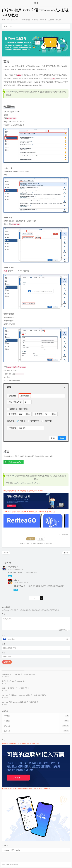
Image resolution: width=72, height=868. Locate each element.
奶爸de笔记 (12, 567)
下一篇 (66, 553)
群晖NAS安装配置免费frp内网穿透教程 (16, 688)
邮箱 (4, 644)
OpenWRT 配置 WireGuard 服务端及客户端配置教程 (20, 702)
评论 (4, 614)
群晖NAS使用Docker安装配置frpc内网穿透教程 (18, 674)
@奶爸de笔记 (18, 586)
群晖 (13, 850)
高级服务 (51, 20)
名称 (4, 635)
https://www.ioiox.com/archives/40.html (27, 483)
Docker (18, 850)
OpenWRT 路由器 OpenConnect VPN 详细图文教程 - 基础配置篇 (24, 695)
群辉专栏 (58, 20)
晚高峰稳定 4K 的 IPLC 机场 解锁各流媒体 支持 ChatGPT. (23, 491)
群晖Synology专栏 (13, 462)
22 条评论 (35, 20)
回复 (10, 576)
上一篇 (6, 553)
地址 (3, 653)
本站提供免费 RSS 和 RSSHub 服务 (14, 681)
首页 (6, 26)
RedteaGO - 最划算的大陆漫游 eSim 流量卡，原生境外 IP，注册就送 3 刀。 (30, 512)
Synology (7, 850)
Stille (4, 20)
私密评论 (62, 630)
